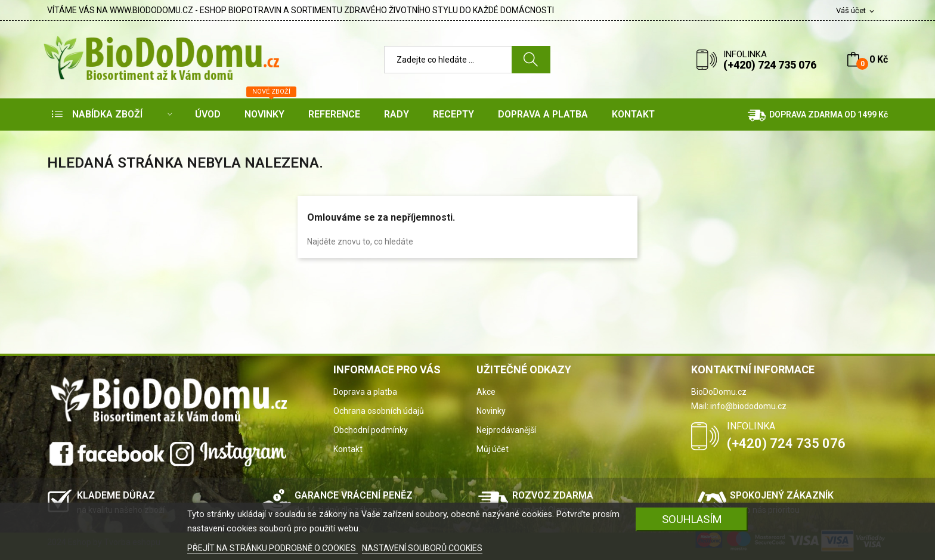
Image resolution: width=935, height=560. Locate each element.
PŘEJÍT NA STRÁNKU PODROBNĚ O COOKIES (273, 548)
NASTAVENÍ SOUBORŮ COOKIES (422, 548)
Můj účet (493, 449)
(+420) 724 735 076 (770, 65)
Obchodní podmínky (371, 430)
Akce (486, 392)
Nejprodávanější (506, 430)
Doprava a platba (365, 392)
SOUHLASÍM (692, 519)
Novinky (491, 411)
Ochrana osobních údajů (379, 411)
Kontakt (348, 449)
